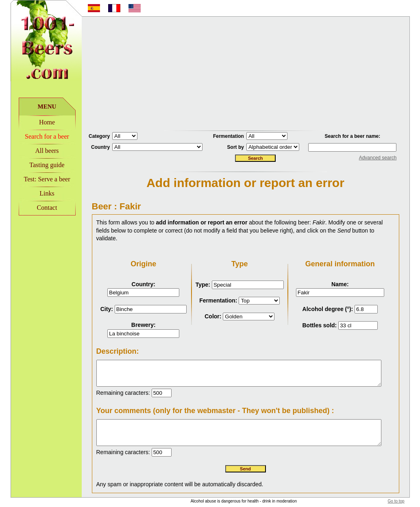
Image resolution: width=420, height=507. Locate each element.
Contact (37, 208)
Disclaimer (301, 504)
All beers (37, 151)
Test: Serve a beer (37, 179)
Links (37, 193)
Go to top (406, 495)
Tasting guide (37, 165)
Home (36, 122)
